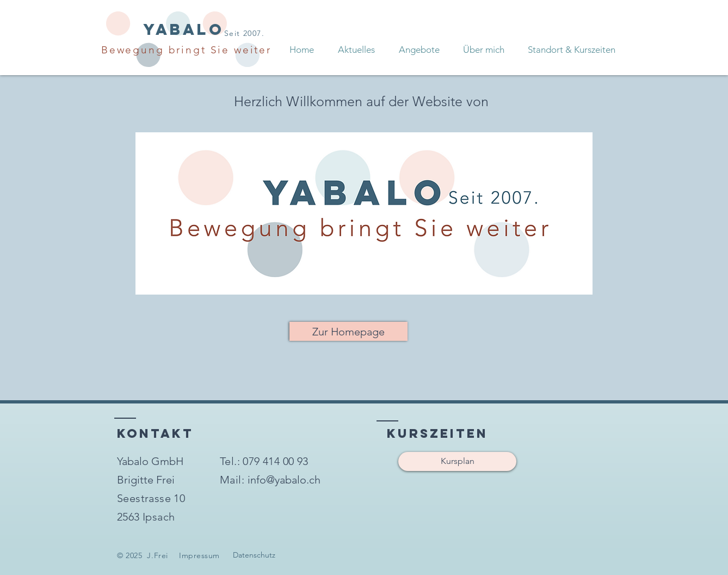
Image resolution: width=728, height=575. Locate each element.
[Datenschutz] (254, 555)
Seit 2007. (244, 33)
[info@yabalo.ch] (284, 480)
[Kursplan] (457, 461)
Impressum (199, 555)
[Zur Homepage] (348, 331)
